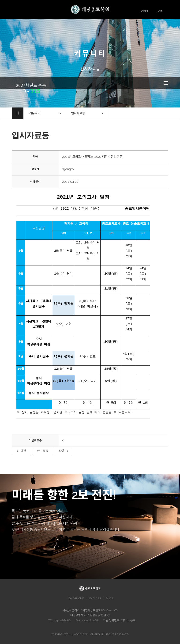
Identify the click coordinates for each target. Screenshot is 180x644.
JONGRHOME (76, 598)
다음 (64, 451)
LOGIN (144, 11)
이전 (21, 451)
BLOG (109, 598)
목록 (43, 451)
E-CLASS (95, 598)
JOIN (160, 11)
